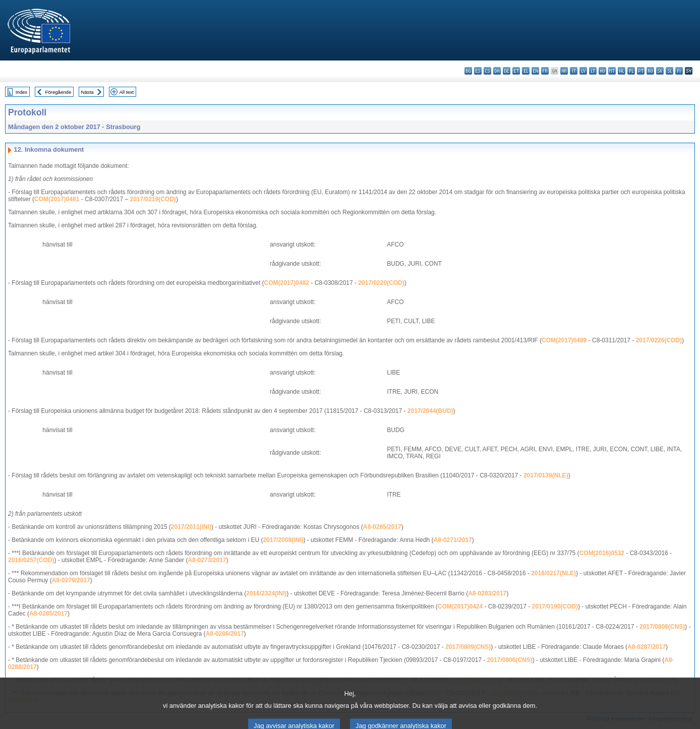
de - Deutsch (507, 71)
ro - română (650, 71)
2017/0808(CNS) (662, 627)
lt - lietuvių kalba (593, 71)
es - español (478, 71)
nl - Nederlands (622, 71)
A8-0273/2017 (207, 560)
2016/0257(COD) (31, 560)
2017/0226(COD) (659, 340)
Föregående (59, 92)
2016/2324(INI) (266, 593)
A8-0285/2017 (48, 614)
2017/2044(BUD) (430, 411)
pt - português (641, 71)
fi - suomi (679, 71)
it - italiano (574, 71)
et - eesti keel (516, 71)
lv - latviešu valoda (583, 71)
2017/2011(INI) (191, 527)
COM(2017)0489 (564, 340)
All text (126, 92)
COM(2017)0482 (287, 283)
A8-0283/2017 (487, 593)
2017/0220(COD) (381, 283)
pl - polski (631, 71)
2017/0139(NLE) (546, 475)
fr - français (545, 71)
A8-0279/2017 (71, 580)
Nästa (87, 92)
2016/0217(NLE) (553, 573)
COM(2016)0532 (602, 553)
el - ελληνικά (526, 71)
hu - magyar (602, 71)
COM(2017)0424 (460, 606)
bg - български (468, 71)
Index (21, 92)
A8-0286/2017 (225, 634)
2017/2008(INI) (283, 540)
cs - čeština (487, 71)
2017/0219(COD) (153, 199)
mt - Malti (612, 71)
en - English (535, 71)
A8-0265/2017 (382, 527)
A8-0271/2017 (453, 540)
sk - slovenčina (660, 71)
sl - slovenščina (669, 71)
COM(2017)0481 (57, 199)
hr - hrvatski (564, 71)
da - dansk (497, 71)
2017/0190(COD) (555, 606)
